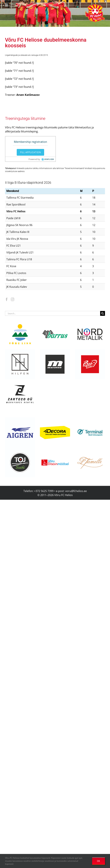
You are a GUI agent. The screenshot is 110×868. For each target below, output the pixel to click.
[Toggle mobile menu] (7, 5)
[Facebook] (7, 299)
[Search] (103, 313)
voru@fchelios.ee (76, 491)
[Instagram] (13, 299)
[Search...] (53, 313)
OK (99, 861)
